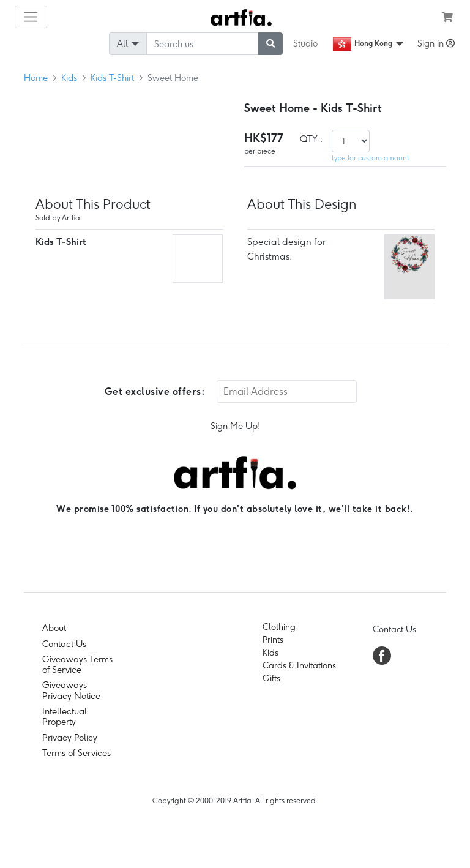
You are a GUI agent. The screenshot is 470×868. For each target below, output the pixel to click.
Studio (305, 43)
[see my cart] (447, 17)
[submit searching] (270, 44)
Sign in (436, 43)
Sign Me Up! (235, 426)
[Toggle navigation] (31, 17)
